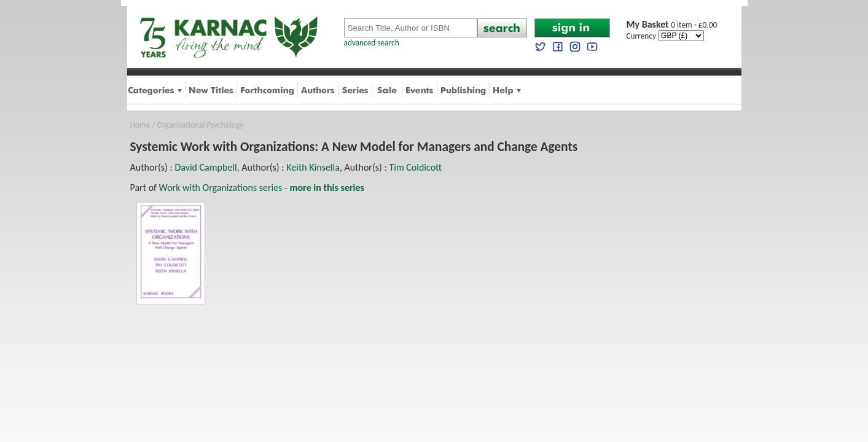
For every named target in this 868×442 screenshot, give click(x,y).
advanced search (372, 43)
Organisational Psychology (200, 125)
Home (140, 125)
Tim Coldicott (415, 167)
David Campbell (205, 167)
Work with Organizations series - (262, 188)
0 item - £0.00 (672, 25)
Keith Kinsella (313, 167)
